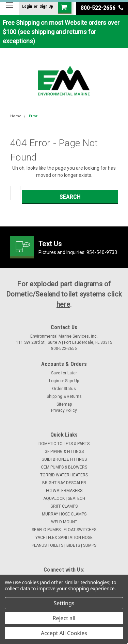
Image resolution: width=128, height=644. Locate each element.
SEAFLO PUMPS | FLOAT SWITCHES (64, 530)
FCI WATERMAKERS (64, 491)
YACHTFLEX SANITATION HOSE (64, 538)
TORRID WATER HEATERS (64, 475)
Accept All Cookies (64, 633)
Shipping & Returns (64, 396)
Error (33, 116)
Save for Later (64, 373)
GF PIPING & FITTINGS (64, 452)
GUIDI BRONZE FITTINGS (64, 459)
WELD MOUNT (64, 522)
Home (16, 116)
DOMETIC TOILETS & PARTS (64, 444)
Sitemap (64, 404)
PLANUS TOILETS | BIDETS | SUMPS (64, 545)
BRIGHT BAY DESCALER (64, 483)
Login (27, 6)
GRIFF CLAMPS (64, 506)
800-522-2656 (102, 8)
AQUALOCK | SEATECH (64, 498)
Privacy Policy (64, 410)
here (63, 304)
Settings (64, 603)
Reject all (64, 618)
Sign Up (46, 6)
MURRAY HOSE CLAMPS (64, 514)
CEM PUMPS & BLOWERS (64, 467)
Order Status (64, 389)
